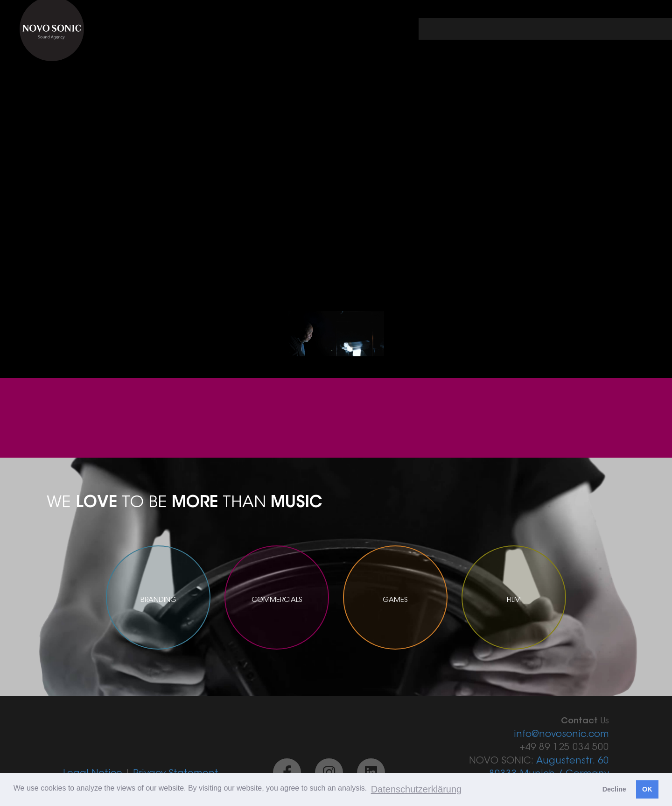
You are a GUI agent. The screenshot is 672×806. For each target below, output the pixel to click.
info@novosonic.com (561, 735)
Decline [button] (614, 789)
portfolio (517, 29)
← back (453, 29)
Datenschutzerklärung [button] (416, 789)
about (577, 29)
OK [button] (647, 789)
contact (637, 29)
